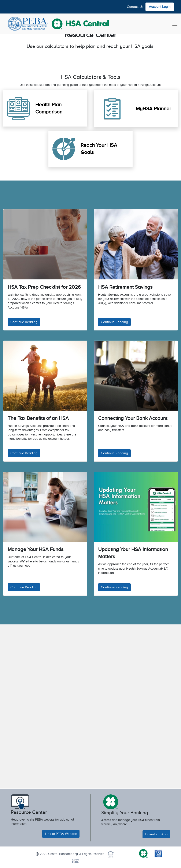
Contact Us (135, 7)
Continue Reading (24, 322)
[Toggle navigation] (175, 24)
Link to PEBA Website (61, 834)
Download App (156, 834)
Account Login (160, 7)
